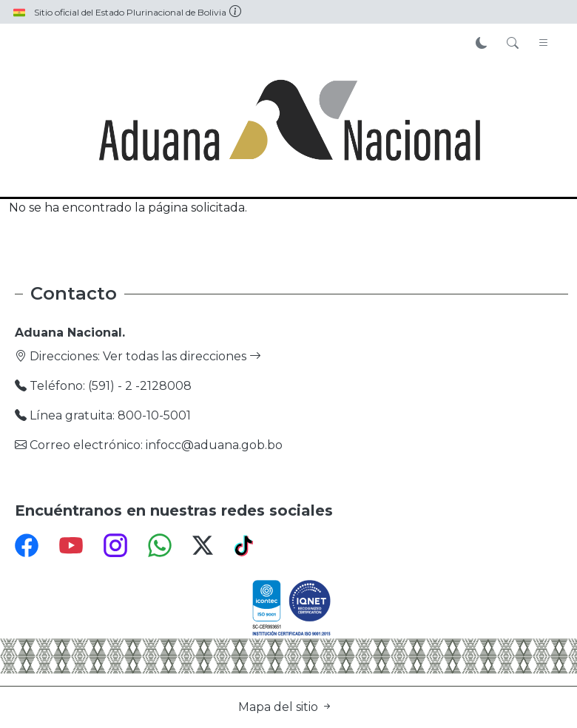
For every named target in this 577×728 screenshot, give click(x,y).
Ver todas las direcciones (182, 356)
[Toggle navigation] (544, 44)
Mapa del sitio (286, 707)
